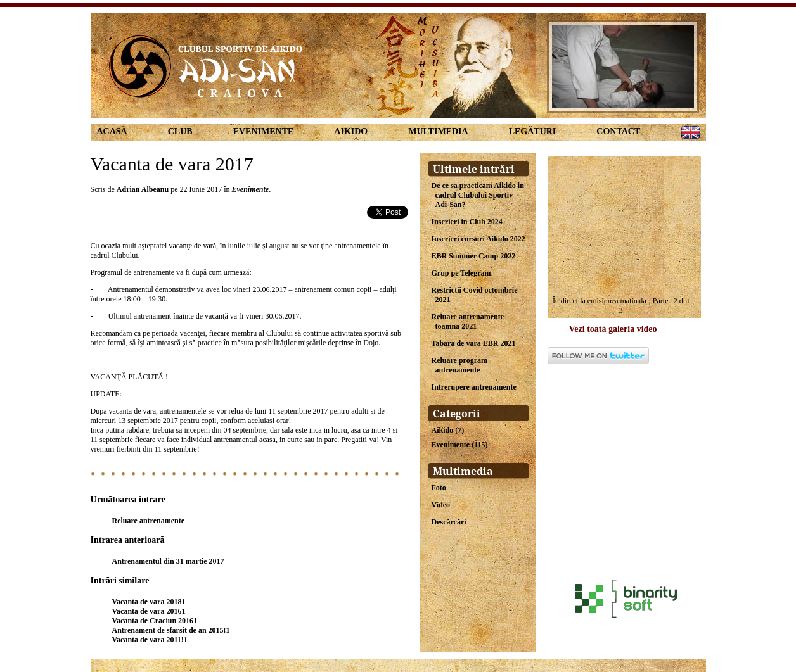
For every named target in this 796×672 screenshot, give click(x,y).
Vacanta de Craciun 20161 (155, 621)
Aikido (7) (448, 430)
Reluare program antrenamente (460, 365)
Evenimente (264, 131)
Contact (618, 131)
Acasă (112, 131)
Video (441, 505)
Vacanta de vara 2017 (172, 164)
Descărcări (449, 522)
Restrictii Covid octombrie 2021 (475, 295)
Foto (439, 488)
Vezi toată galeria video (613, 329)
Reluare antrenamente (149, 521)
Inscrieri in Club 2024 (467, 222)
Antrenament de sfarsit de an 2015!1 (171, 630)
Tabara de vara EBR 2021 (474, 343)
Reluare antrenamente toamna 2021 (468, 321)
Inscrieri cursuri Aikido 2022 (478, 239)
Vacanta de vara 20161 (149, 611)
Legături (533, 131)
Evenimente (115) (460, 445)
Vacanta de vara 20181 (149, 602)
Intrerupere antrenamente (474, 387)
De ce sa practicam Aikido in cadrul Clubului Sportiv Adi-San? (478, 195)
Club (180, 131)
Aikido (351, 131)
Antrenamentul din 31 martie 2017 (168, 561)
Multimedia (438, 131)
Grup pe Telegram (461, 273)
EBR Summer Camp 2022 (474, 256)
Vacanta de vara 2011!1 (150, 640)
